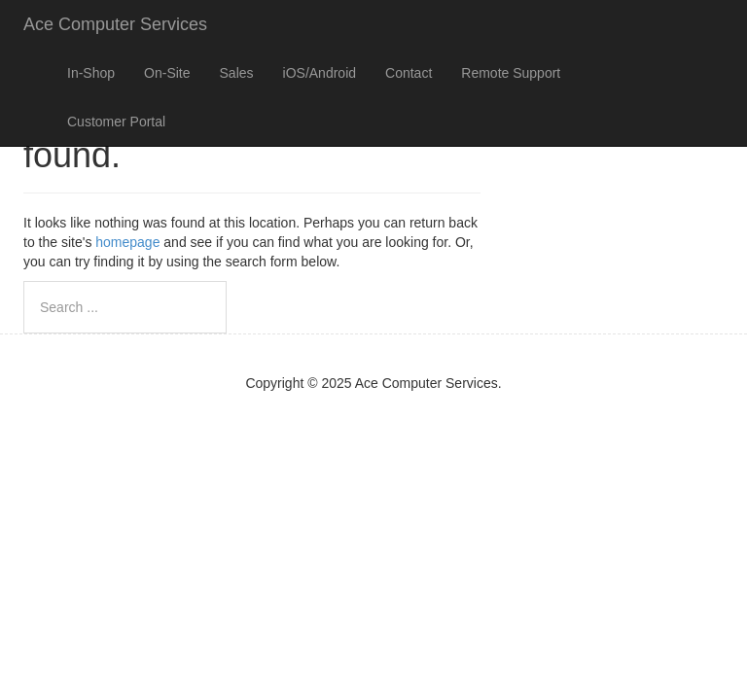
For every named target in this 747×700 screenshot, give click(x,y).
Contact (409, 73)
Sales (237, 73)
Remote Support (511, 73)
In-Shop (91, 73)
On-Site (167, 73)
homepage (127, 242)
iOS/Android (320, 73)
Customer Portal (116, 122)
